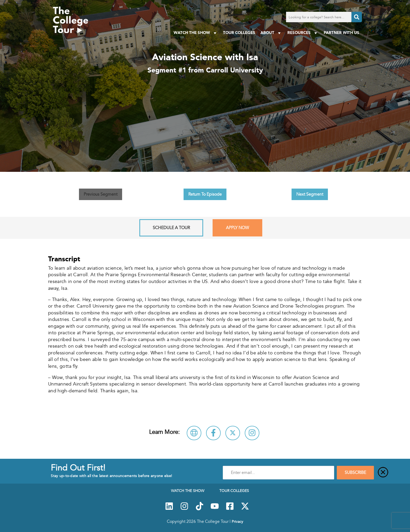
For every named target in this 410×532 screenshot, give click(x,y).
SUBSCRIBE (355, 473)
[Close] (383, 473)
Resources (303, 33)
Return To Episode (205, 194)
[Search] (357, 17)
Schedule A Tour (171, 228)
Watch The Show (196, 33)
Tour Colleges (239, 33)
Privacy (237, 522)
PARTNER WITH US (341, 33)
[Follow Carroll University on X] (233, 433)
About (271, 33)
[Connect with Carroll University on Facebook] (213, 433)
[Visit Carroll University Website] (194, 433)
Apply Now (237, 228)
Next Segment (310, 194)
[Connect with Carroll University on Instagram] (252, 433)
